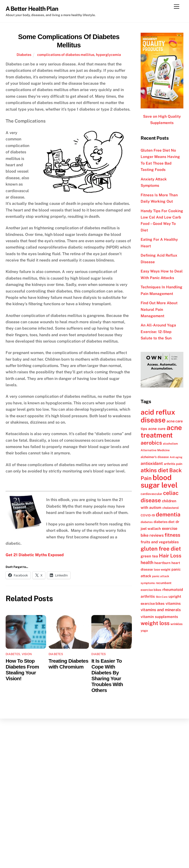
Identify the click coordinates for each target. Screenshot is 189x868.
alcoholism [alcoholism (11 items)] (170, 444)
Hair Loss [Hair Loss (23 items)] (170, 556)
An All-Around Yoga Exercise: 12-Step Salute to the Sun (158, 332)
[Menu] (177, 7)
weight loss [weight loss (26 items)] (155, 623)
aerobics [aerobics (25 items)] (151, 443)
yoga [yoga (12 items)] (144, 631)
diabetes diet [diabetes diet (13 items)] (164, 522)
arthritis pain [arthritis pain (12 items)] (173, 464)
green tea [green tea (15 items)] (149, 556)
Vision (27, 654)
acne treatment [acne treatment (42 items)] (161, 431)
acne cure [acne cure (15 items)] (157, 429)
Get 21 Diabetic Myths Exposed (35, 555)
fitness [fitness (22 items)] (172, 535)
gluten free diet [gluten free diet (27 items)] (161, 549)
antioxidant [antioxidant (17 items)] (152, 463)
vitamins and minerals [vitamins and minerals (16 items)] (161, 610)
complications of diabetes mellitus (66, 55)
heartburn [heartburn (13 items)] (162, 563)
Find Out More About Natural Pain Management (159, 309)
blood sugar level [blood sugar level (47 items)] (159, 481)
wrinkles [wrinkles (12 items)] (177, 624)
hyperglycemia (108, 55)
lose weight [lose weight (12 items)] (162, 570)
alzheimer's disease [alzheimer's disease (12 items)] (155, 457)
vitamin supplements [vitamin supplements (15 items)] (159, 617)
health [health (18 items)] (147, 562)
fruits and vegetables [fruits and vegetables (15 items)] (160, 542)
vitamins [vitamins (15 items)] (173, 603)
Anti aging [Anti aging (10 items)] (176, 457)
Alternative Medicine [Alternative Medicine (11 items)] (155, 450)
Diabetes (24, 55)
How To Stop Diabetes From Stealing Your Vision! (22, 670)
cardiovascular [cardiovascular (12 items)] (151, 494)
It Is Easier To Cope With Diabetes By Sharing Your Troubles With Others (107, 675)
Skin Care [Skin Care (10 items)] (162, 597)
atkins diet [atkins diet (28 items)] (154, 470)
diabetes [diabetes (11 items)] (147, 522)
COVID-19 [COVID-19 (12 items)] (148, 515)
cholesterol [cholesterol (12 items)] (171, 508)
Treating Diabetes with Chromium (68, 664)
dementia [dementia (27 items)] (168, 514)
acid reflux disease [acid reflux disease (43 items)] (158, 416)
